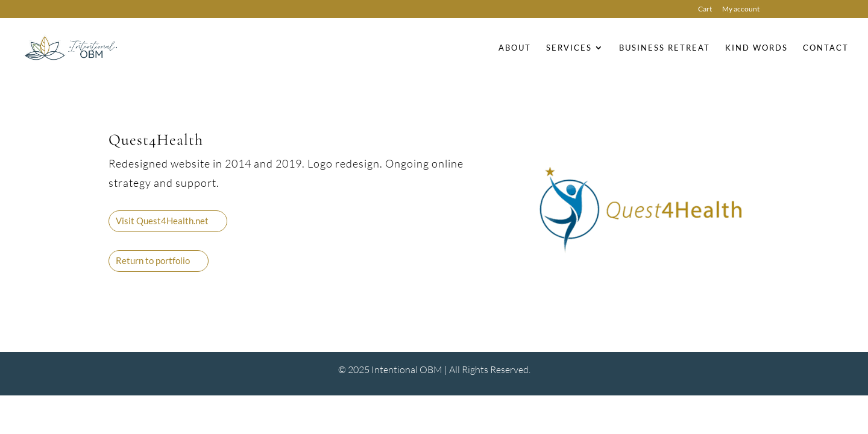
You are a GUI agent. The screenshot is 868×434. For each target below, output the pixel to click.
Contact (826, 48)
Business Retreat (665, 48)
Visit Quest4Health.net (162, 221)
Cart (705, 9)
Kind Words (756, 48)
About (515, 48)
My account (741, 9)
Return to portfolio (153, 260)
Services (569, 48)
